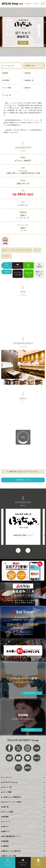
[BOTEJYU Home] (12, 4)
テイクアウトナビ (18, 274)
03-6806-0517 (23, 194)
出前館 (7, 272)
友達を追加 (29, 274)
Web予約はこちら (23, 480)
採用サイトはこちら (39, 274)
